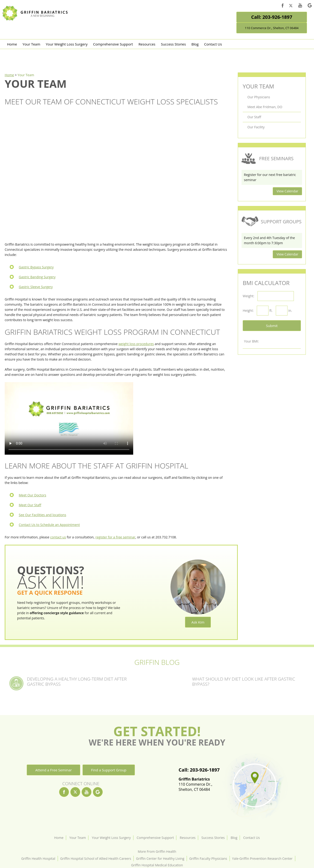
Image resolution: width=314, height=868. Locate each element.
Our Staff (254, 117)
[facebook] (283, 6)
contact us (58, 537)
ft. (271, 310)
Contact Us (213, 44)
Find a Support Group (109, 770)
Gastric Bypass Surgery (36, 267)
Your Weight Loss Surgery (67, 44)
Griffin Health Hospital (38, 858)
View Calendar (287, 191)
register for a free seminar (115, 537)
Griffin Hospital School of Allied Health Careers (96, 858)
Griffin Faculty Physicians (208, 858)
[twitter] (291, 6)
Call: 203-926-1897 (272, 17)
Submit (272, 326)
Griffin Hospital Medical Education (157, 865)
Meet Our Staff (30, 505)
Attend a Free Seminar (53, 770)
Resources (147, 44)
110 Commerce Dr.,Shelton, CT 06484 (199, 784)
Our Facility (256, 127)
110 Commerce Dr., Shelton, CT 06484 (272, 28)
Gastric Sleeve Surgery (36, 287)
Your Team (31, 44)
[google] (310, 6)
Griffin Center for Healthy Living (160, 858)
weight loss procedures (136, 344)
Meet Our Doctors (32, 495)
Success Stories (173, 44)
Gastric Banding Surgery (37, 277)
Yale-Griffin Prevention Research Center (262, 858)
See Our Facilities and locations (42, 515)
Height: (248, 310)
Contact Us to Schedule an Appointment (49, 525)
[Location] (254, 786)
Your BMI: (251, 341)
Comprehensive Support (113, 44)
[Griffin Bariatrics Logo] (37, 19)
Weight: (248, 296)
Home (12, 44)
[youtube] (300, 6)
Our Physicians (259, 97)
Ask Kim (198, 622)
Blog (195, 44)
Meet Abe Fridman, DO (265, 107)
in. (290, 310)
